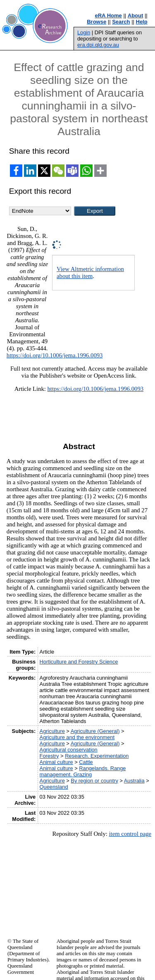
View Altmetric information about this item (90, 272)
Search (121, 22)
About (136, 15)
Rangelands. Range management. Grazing (83, 771)
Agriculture (52, 731)
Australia (134, 781)
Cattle (86, 762)
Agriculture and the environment (77, 737)
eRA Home (108, 15)
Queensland (54, 787)
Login (84, 32)
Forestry (49, 756)
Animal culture (56, 762)
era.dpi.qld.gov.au (98, 45)
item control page (130, 834)
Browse (97, 22)
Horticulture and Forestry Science (79, 662)
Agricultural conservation (69, 750)
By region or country (94, 781)
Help (142, 22)
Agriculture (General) (95, 731)
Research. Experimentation (97, 756)
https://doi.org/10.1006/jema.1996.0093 (55, 355)
